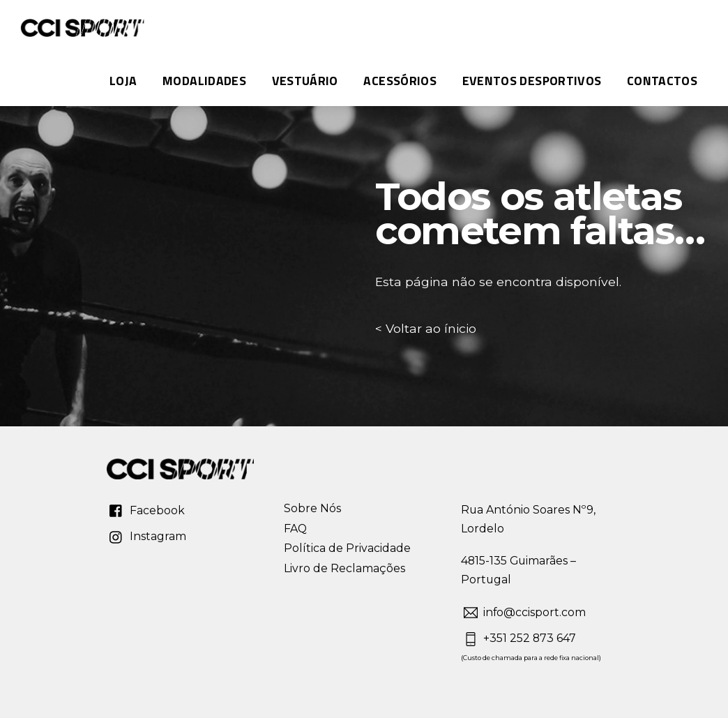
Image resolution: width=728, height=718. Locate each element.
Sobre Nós (312, 508)
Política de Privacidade (347, 548)
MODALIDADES (204, 81)
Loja (123, 81)
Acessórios (400, 81)
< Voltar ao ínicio (426, 328)
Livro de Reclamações (344, 568)
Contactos (662, 81)
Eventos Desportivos (532, 81)
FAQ (295, 529)
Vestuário (305, 81)
